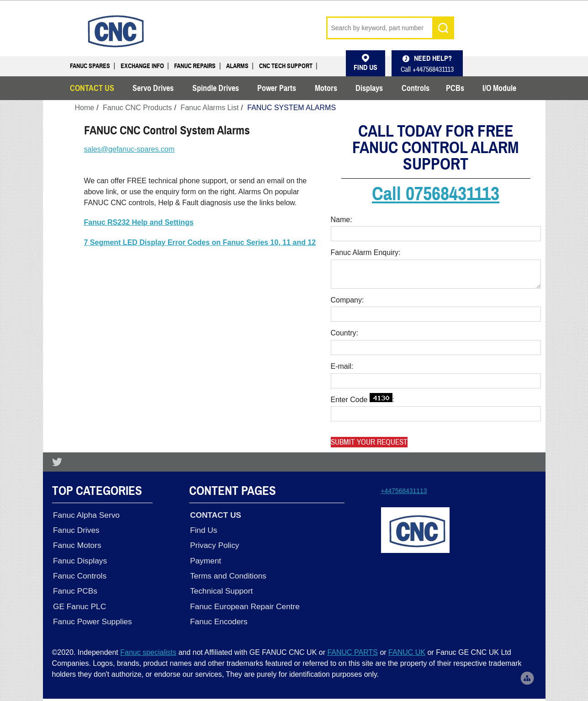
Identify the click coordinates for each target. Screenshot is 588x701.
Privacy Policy (214, 544)
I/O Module (499, 88)
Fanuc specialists (148, 648)
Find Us (203, 529)
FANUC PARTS (352, 648)
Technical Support (220, 588)
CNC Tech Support (286, 66)
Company (346, 300)
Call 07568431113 (436, 194)
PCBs (455, 88)
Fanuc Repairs (195, 66)
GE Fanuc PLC (79, 602)
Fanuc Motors (76, 544)
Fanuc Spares (90, 66)
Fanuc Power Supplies (92, 617)
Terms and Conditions (227, 573)
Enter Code (362, 398)
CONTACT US (92, 88)
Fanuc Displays (79, 558)
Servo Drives (153, 88)
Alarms (237, 66)
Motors (326, 88)
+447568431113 (404, 491)
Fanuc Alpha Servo (85, 515)
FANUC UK (407, 648)
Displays (369, 88)
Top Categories (97, 491)
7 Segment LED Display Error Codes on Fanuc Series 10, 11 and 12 (200, 242)
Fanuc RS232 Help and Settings (139, 222)
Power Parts (277, 88)
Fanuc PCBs (74, 588)
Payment (205, 558)
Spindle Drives (216, 88)
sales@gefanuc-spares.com (130, 149)
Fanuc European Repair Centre (244, 602)
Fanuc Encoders (218, 617)
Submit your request (369, 442)
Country (344, 333)
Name (341, 220)
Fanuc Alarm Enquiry (365, 252)
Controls (416, 88)
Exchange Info (142, 66)
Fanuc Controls (79, 573)
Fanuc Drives (75, 529)
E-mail (341, 366)
